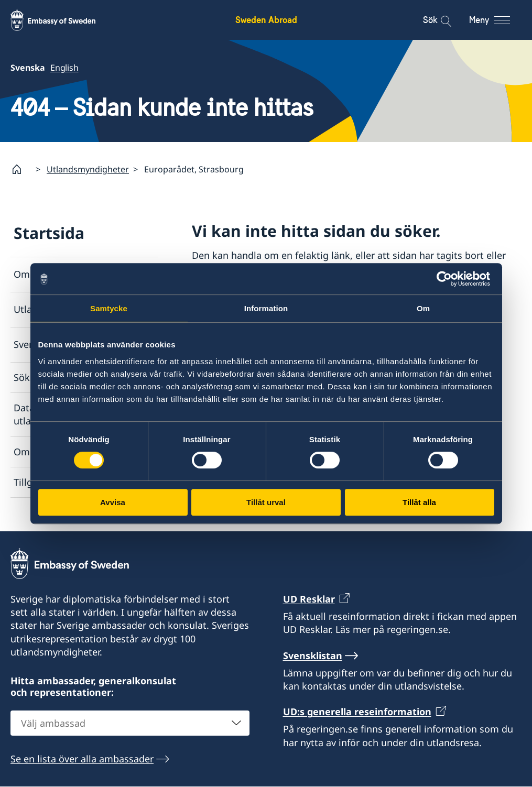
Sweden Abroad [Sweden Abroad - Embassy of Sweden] (266, 20)
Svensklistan (41, 345)
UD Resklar (309, 599)
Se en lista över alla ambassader (82, 759)
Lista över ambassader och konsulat (293, 292)
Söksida (31, 377)
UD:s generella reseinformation (357, 712)
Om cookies (40, 452)
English (64, 68)
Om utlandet (42, 275)
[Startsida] (21, 169)
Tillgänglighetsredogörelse (73, 482)
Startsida (49, 233)
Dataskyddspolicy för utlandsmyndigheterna (64, 415)
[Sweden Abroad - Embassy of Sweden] (63, 20)
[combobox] (130, 723)
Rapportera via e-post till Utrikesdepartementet (298, 378)
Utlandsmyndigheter (88, 169)
